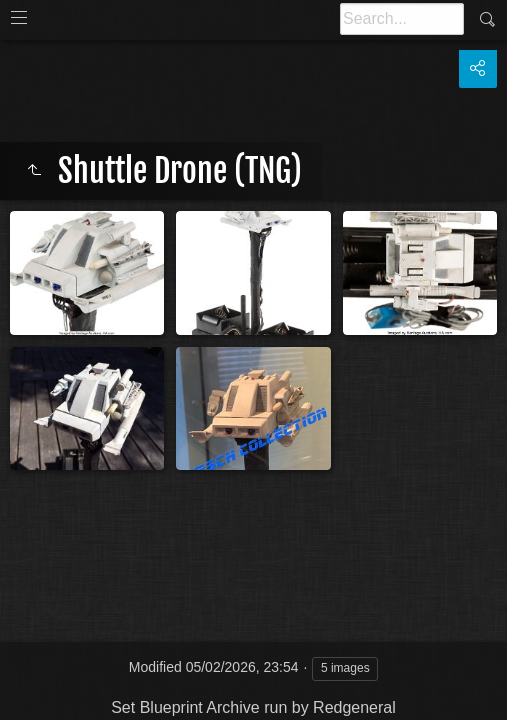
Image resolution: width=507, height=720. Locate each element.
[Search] (402, 19)
